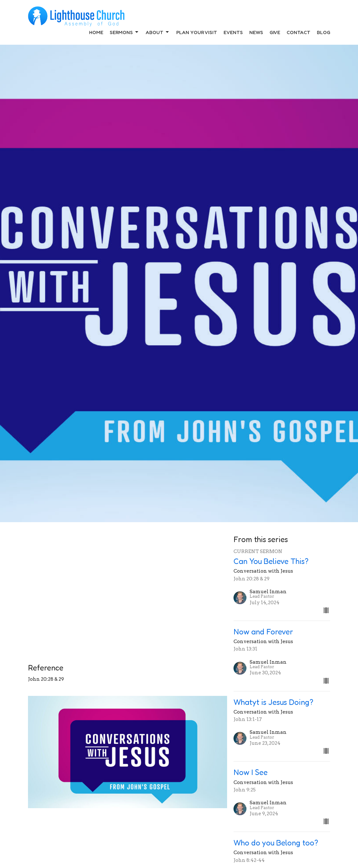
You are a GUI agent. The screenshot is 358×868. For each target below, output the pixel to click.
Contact (298, 32)
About (158, 32)
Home (96, 32)
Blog (324, 32)
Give (275, 32)
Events (233, 32)
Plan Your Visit (197, 32)
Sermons (124, 32)
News (256, 32)
